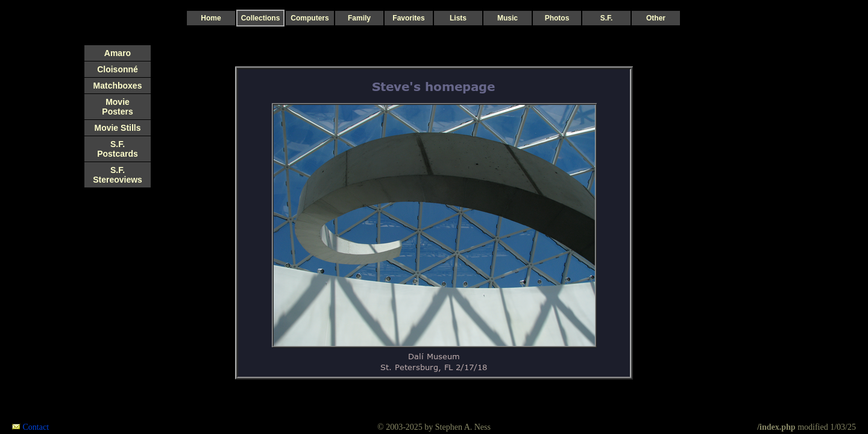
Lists (458, 18)
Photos (557, 18)
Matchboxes (118, 86)
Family (359, 18)
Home (211, 18)
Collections (261, 18)
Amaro (118, 53)
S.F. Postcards (118, 149)
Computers (310, 18)
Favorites (408, 18)
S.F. (607, 18)
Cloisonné (118, 69)
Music (508, 18)
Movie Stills (117, 128)
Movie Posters (117, 107)
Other (656, 18)
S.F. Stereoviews (118, 175)
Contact (36, 427)
